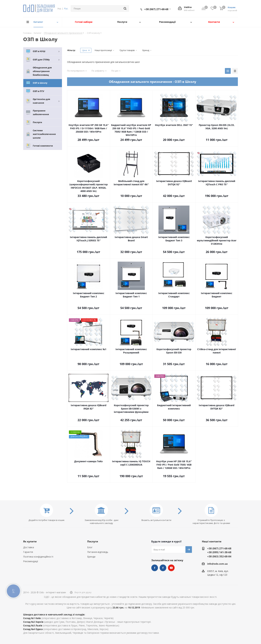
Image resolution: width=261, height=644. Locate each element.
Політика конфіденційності (38, 557)
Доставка (29, 547)
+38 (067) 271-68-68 (156, 9)
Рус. (66, 8)
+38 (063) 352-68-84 (219, 556)
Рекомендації (31, 561)
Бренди (91, 557)
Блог (90, 547)
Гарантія (28, 552)
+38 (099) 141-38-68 (219, 552)
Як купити (30, 541)
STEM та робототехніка (155, 568)
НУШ (163, 568)
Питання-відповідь (98, 552)
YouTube (171, 568)
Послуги (93, 541)
